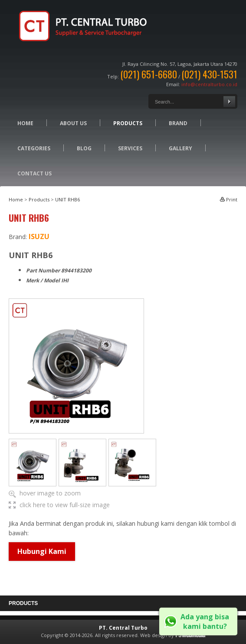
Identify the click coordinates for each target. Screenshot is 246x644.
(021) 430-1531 (209, 74)
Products (128, 123)
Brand (178, 123)
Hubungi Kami (42, 551)
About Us (73, 123)
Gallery (180, 148)
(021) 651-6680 (149, 74)
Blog (84, 148)
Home (25, 123)
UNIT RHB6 (67, 199)
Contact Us (34, 173)
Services (130, 148)
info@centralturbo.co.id (209, 84)
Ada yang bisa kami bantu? (205, 621)
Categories (34, 148)
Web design (154, 635)
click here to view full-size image (65, 505)
